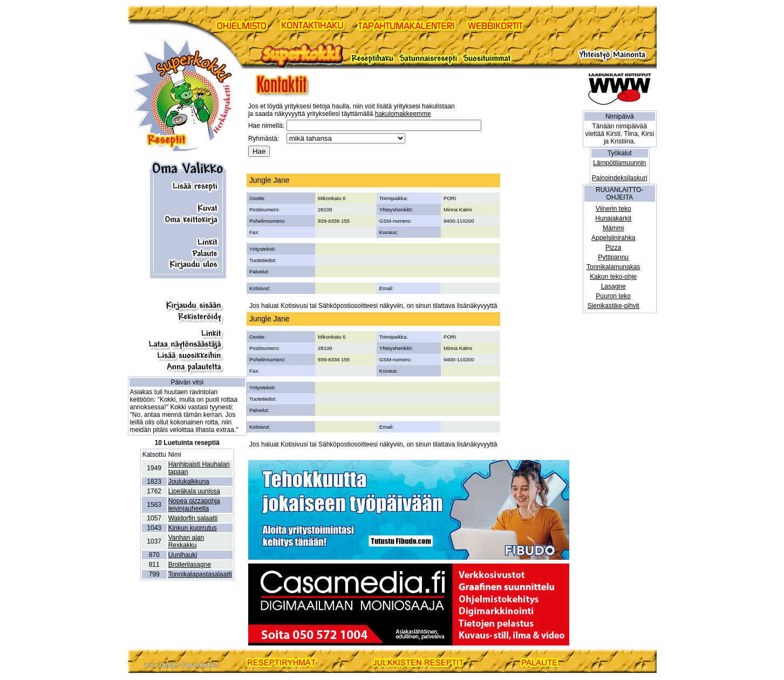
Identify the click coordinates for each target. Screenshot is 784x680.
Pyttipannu (613, 257)
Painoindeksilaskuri (620, 178)
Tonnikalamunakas (613, 267)
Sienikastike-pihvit (613, 306)
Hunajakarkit (613, 218)
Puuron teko (613, 296)
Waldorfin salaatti (193, 518)
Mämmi (613, 228)
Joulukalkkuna (189, 482)
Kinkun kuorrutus (193, 528)
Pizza (613, 248)
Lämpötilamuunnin (619, 163)
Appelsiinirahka (613, 238)
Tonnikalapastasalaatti (200, 574)
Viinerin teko (613, 209)
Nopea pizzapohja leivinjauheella (194, 505)
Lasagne (613, 286)
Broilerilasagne (190, 565)
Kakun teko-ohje (613, 277)
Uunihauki (183, 555)
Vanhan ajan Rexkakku (186, 541)
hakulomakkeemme (403, 114)
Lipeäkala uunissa (194, 491)
